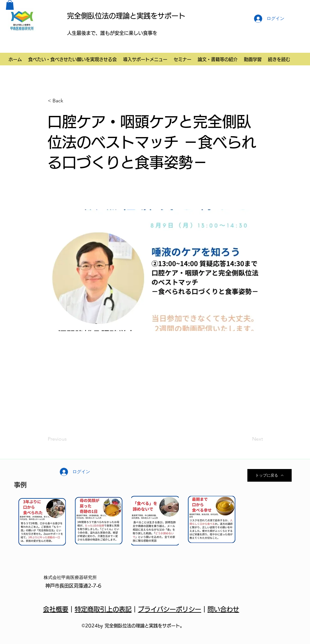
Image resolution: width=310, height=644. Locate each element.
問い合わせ (223, 609)
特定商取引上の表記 (103, 609)
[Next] (247, 439)
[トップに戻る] (270, 475)
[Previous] (69, 439)
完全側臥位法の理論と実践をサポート (126, 16)
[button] (10, 5)
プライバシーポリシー (170, 609)
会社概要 (56, 609)
